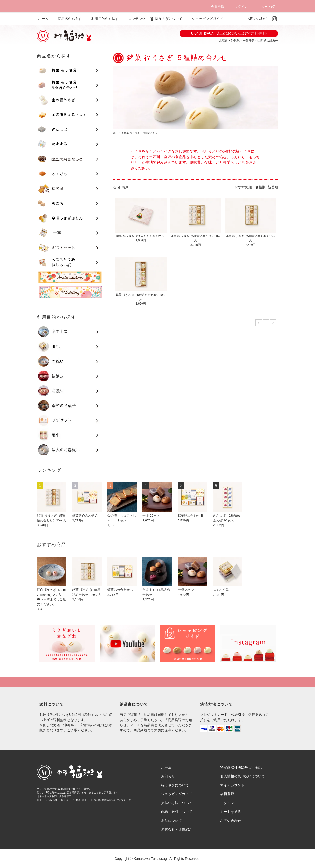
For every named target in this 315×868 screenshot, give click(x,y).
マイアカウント (232, 785)
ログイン (239, 7)
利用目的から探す (102, 19)
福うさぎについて (166, 19)
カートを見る (231, 812)
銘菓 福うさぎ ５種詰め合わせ (141, 133)
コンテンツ (134, 19)
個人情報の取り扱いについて (243, 776)
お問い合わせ (255, 18)
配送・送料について (177, 812)
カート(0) (266, 7)
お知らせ (168, 776)
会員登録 (215, 7)
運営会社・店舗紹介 (177, 829)
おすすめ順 (243, 187)
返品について (172, 821)
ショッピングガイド (205, 19)
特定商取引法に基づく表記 (241, 767)
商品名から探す (67, 19)
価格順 (260, 187)
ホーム (43, 19)
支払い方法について (177, 803)
